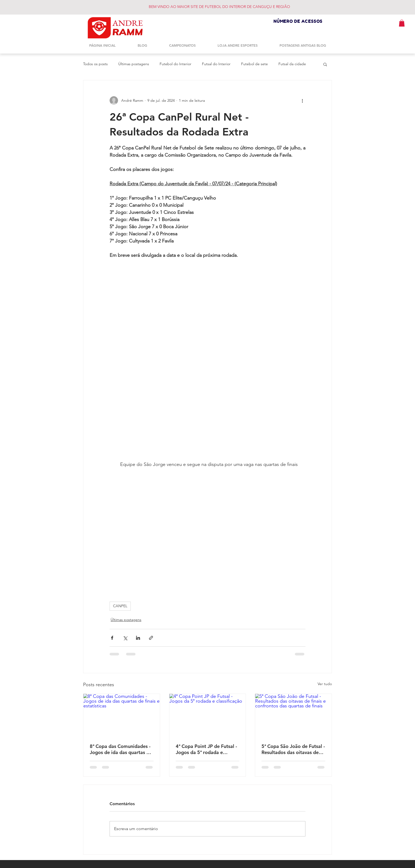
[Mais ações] (302, 100)
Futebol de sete (254, 64)
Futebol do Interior (175, 64)
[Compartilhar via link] (151, 638)
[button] (402, 23)
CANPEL (120, 606)
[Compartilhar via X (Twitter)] (125, 638)
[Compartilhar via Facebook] (112, 638)
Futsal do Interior (216, 64)
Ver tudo (325, 684)
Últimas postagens (134, 64)
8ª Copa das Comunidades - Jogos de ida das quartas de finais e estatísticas (121, 749)
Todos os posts (95, 64)
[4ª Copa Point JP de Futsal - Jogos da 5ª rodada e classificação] (208, 715)
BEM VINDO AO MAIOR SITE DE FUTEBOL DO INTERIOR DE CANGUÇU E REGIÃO (219, 7)
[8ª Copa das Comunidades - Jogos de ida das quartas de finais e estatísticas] (122, 715)
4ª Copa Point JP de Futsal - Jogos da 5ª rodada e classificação (206, 749)
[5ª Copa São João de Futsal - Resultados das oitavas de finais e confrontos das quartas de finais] (293, 715)
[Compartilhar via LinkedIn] (138, 638)
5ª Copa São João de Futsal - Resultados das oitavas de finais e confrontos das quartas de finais (293, 749)
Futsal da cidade (292, 64)
